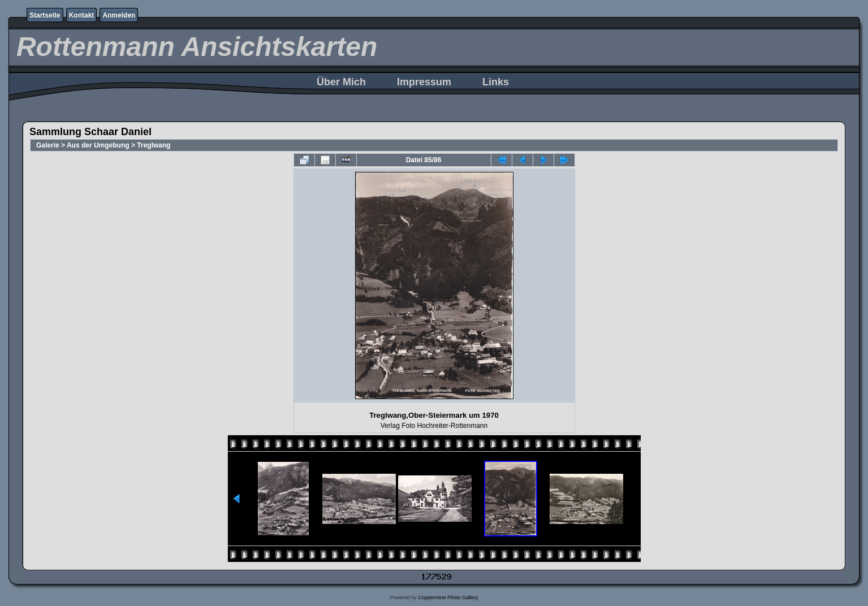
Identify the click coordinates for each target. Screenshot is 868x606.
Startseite (45, 15)
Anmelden (119, 15)
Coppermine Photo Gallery (448, 598)
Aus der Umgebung (98, 145)
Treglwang (154, 145)
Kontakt (82, 15)
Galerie (48, 145)
